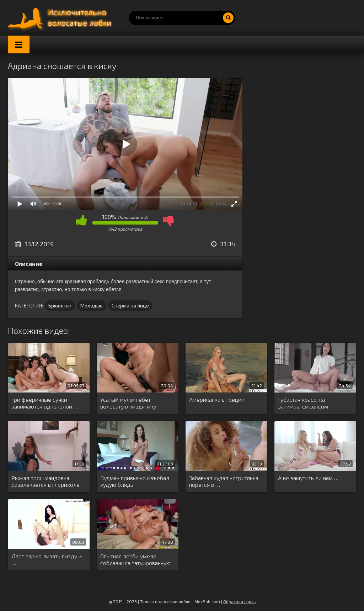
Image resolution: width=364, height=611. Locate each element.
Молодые (92, 305)
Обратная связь (239, 601)
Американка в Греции (217, 399)
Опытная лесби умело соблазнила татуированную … (135, 560)
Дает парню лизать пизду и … (47, 559)
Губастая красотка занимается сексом (303, 403)
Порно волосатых (61, 18)
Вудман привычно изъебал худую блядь (135, 481)
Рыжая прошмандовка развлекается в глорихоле (45, 481)
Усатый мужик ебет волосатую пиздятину (128, 403)
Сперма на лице (130, 305)
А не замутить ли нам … (308, 478)
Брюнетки (60, 305)
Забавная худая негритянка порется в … (224, 481)
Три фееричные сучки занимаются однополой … (45, 403)
